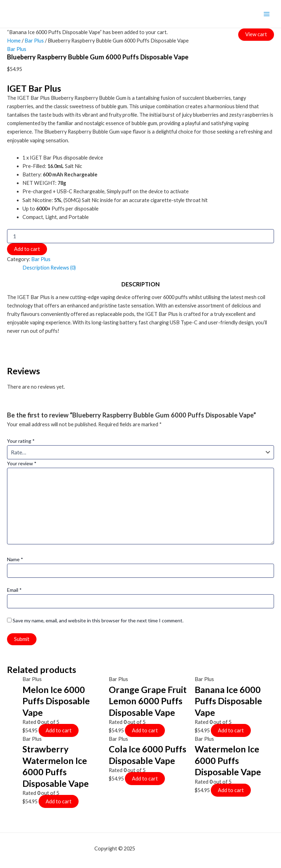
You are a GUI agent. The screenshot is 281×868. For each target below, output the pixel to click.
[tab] (36, 268)
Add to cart (27, 249)
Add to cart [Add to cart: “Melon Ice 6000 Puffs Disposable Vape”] (59, 730)
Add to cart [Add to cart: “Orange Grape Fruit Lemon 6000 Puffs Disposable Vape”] (145, 730)
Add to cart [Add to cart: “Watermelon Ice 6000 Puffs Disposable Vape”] (231, 790)
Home (14, 41)
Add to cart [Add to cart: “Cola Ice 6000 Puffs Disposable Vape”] (145, 779)
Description (36, 268)
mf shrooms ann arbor (161, 848)
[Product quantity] (140, 236)
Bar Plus (34, 41)
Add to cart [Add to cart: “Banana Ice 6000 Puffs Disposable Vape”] (231, 730)
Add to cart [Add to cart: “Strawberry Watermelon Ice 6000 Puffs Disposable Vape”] (59, 801)
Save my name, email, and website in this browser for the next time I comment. (98, 620)
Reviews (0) (63, 268)
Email (14, 590)
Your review (22, 463)
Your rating (21, 441)
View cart (256, 34)
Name (15, 559)
